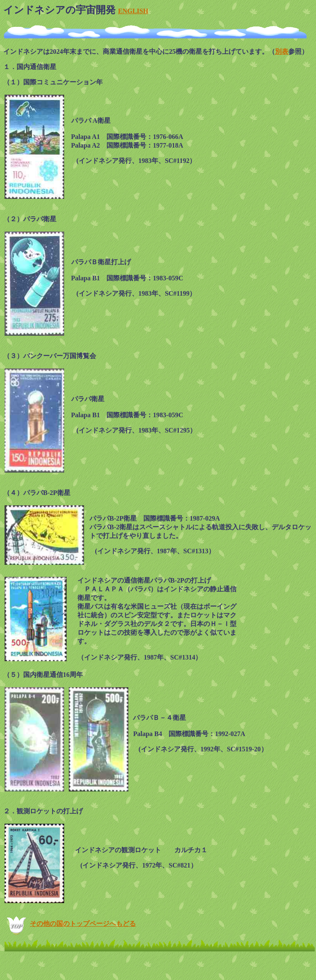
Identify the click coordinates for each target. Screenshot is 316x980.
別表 (282, 51)
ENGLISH (133, 11)
